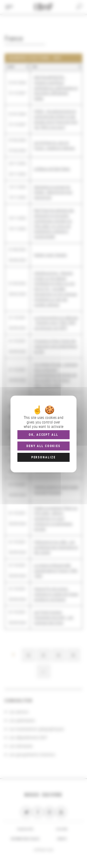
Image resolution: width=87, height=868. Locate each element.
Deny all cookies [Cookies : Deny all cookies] (43, 446)
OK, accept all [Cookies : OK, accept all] (43, 435)
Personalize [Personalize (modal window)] (43, 457)
